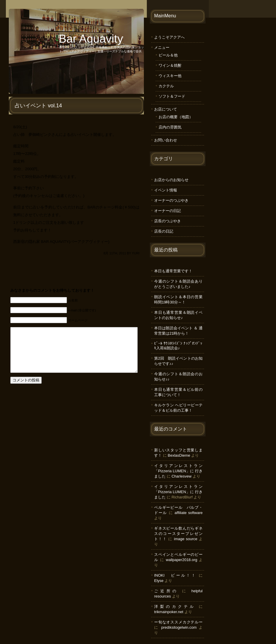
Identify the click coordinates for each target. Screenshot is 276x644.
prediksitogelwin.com (179, 627)
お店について (166, 109)
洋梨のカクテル (175, 607)
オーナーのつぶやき (171, 200)
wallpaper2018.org (182, 560)
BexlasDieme (179, 455)
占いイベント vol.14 (38, 106)
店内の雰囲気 (170, 127)
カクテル (166, 86)
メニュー (162, 47)
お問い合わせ (166, 140)
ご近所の (166, 591)
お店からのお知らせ (171, 180)
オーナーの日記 (168, 211)
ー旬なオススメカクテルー (178, 622)
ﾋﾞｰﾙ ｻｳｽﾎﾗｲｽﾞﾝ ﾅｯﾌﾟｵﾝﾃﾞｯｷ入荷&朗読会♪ (178, 346)
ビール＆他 (168, 55)
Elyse (159, 581)
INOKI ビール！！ (175, 575)
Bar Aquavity (91, 39)
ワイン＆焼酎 (170, 65)
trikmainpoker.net (169, 612)
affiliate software (189, 513)
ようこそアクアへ (169, 37)
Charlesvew (181, 476)
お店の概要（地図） (176, 117)
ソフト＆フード (172, 96)
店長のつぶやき (168, 221)
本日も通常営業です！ (173, 271)
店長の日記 (164, 231)
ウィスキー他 (170, 76)
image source (186, 539)
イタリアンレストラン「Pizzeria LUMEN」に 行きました (178, 471)
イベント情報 (166, 190)
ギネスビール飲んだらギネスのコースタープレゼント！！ (178, 534)
